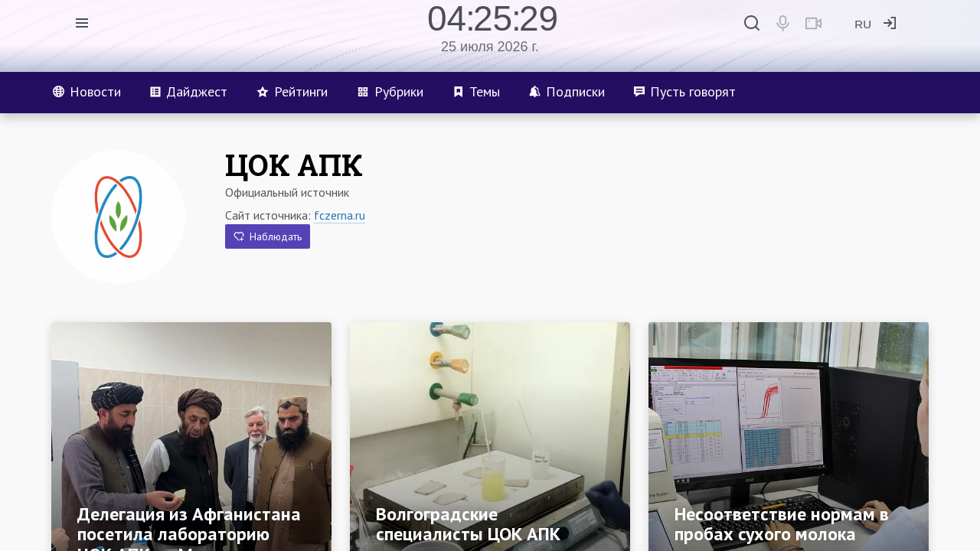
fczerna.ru (340, 215)
